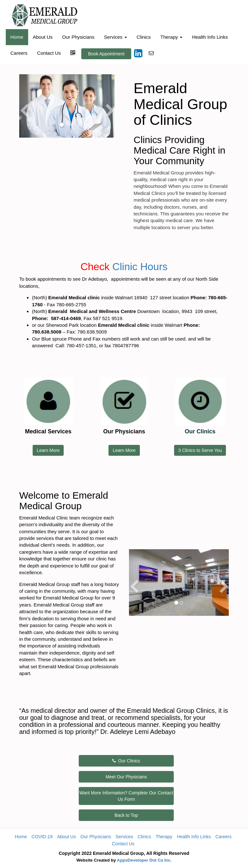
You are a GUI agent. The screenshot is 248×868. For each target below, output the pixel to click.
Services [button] (116, 37)
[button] (24, 120)
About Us (43, 37)
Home (17, 37)
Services (124, 837)
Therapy (164, 837)
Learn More (48, 450)
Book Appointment (106, 54)
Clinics (144, 37)
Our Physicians (78, 37)
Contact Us (49, 53)
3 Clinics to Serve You (200, 450)
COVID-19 (42, 837)
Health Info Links (210, 37)
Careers (19, 53)
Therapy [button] (171, 37)
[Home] (44, 15)
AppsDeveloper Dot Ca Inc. (144, 860)
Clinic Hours (140, 267)
